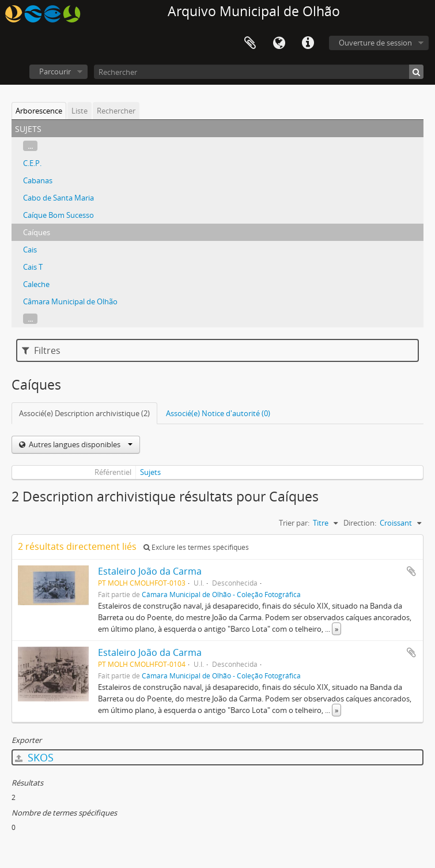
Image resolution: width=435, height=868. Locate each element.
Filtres (41, 350)
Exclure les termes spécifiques (196, 547)
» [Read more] (336, 629)
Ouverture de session (375, 43)
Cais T (33, 267)
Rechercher (116, 111)
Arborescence (39, 111)
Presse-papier (250, 43)
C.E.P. (32, 163)
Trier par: (294, 523)
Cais (30, 250)
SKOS (34, 757)
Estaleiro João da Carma (150, 571)
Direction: (360, 523)
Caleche (36, 284)
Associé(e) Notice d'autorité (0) (218, 413)
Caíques (37, 232)
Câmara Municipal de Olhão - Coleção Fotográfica (221, 594)
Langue (279, 43)
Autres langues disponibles (80, 444)
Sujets (150, 472)
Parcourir (55, 71)
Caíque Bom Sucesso (58, 215)
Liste (80, 111)
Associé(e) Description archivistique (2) (84, 413)
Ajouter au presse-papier (411, 571)
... (30, 146)
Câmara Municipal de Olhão (70, 301)
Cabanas (38, 180)
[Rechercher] (259, 72)
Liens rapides (308, 43)
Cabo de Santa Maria (58, 198)
